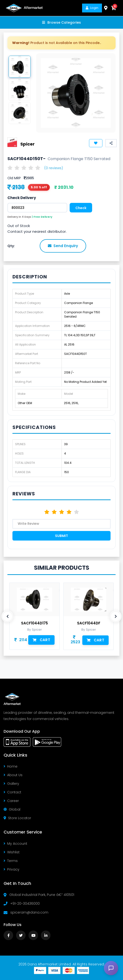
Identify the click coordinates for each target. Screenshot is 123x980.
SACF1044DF (89, 623)
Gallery (11, 784)
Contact (12, 792)
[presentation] (7, 616)
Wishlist (12, 852)
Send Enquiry (63, 246)
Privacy (11, 869)
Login (92, 8)
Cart (41, 640)
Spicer (28, 144)
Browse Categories (61, 22)
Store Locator (17, 818)
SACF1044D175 (34, 623)
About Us (13, 775)
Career (11, 801)
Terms (11, 861)
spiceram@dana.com (29, 912)
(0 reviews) (54, 168)
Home (11, 766)
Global (12, 809)
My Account (15, 844)
